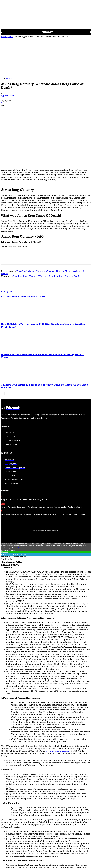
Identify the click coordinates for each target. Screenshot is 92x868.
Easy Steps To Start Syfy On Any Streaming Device (25, 451)
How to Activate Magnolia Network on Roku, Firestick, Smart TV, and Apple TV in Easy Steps (44, 466)
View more (22, 499)
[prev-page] (3, 345)
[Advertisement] (46, 57)
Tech (3, 448)
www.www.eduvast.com (58, 702)
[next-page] (7, 345)
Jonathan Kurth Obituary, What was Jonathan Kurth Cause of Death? (47, 228)
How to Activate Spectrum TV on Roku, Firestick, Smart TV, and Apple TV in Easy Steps (41, 459)
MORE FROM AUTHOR (34, 248)
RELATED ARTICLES (12, 248)
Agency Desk (8, 96)
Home (4, 37)
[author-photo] (7, 240)
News (10, 37)
